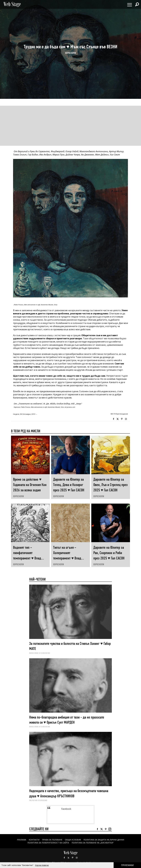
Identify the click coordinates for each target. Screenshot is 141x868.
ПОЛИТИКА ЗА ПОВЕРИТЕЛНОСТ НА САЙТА (48, 843)
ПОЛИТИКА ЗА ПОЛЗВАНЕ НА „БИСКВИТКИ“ (93, 843)
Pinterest (73, 858)
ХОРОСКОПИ (70, 53)
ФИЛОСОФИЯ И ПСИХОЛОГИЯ (40, 653)
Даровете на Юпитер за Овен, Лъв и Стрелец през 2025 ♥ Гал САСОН (111, 485)
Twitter (118, 419)
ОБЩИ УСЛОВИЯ (73, 840)
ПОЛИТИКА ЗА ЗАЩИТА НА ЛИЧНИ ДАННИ (104, 840)
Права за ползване (52, 840)
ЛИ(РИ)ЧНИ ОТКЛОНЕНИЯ (38, 800)
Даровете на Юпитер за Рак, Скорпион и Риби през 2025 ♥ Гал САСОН (109, 553)
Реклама (21, 840)
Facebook (113, 419)
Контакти (34, 840)
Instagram (126, 419)
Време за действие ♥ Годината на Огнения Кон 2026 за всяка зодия (30, 485)
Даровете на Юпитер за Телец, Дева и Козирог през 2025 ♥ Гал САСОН (69, 485)
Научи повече (42, 865)
